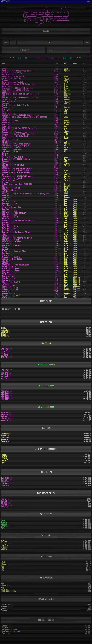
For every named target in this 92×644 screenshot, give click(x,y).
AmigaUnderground (10, 630)
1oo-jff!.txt (60, 211)
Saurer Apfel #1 (9, 294)
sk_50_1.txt (60, 284)
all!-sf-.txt (60, 73)
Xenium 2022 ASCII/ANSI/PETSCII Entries (20, 98)
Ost (3, 96)
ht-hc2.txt (6, 351)
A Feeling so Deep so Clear (14, 251)
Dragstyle (6, 198)
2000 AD (77, 278)
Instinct (6, 199)
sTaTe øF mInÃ (9, 297)
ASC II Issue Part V (11, 282)
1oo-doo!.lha (60, 209)
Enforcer (5, 526)
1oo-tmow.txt (60, 240)
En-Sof (5, 247)
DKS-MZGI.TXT (60, 140)
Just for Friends (10, 211)
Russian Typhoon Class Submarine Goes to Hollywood (25, 194)
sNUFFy (67, 80)
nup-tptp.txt (7, 486)
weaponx (67, 94)
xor (65, 92)
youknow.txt (60, 94)
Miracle (67, 215)
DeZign (4, 541)
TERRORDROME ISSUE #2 (11, 148)
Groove (67, 100)
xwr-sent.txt (60, 82)
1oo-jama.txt (60, 267)
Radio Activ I (8, 292)
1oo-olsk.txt (60, 219)
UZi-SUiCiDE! (8, 628)
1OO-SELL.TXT (60, 230)
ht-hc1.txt (6, 353)
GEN (65, 142)
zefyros (4, 589)
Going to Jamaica (10, 267)
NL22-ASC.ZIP (60, 71)
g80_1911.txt (60, 186)
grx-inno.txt (60, 196)
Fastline (6, 633)
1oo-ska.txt (60, 274)
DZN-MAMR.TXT (60, 78)
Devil (66, 253)
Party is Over (8, 236)
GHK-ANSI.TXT (60, 121)
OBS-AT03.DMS (7, 391)
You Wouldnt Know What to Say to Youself (21, 94)
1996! (4, 138)
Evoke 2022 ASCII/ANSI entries (16, 171)
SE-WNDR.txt (6, 355)
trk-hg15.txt (60, 75)
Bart (66, 126)
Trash (66, 163)
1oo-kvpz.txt (60, 232)
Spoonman (68, 194)
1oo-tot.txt (60, 276)
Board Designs (8, 123)
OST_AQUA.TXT (60, 96)
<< (6, 43)
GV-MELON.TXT (60, 100)
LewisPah (5, 438)
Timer (66, 125)
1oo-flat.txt (60, 234)
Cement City (7, 626)
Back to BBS (7, 219)
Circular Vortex (9, 201)
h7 (65, 146)
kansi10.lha (6, 420)
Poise (66, 78)
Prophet (5, 80)
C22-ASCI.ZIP (60, 176)
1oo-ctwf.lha (60, 259)
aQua (66, 96)
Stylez (4, 524)
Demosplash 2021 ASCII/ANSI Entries (18, 159)
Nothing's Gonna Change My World (17, 238)
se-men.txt (6, 503)
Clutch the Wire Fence (12, 259)
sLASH (4, 457)
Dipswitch (68, 88)
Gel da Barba (8, 261)
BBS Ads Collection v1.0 (13, 165)
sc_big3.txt (60, 280)
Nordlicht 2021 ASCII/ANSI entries (18, 71)
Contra (4, 549)
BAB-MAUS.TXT (60, 161)
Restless (6, 109)
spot (3, 587)
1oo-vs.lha (59, 223)
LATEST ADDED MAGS (46, 386)
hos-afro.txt (7, 482)
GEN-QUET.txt (60, 142)
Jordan (67, 290)
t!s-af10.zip (7, 418)
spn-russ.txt (60, 194)
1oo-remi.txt (60, 255)
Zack (66, 69)
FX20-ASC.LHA (60, 173)
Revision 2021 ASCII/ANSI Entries (17, 88)
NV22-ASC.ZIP (60, 90)
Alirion (67, 184)
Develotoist (6, 441)
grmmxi (67, 196)
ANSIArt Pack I (9, 130)
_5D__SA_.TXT (60, 290)
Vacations (6, 86)
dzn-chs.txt (60, 180)
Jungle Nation (8, 92)
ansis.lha (59, 184)
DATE (85, 64)
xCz (65, 136)
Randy (66, 138)
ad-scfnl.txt (60, 282)
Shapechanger (70, 280)
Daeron (67, 107)
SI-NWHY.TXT (60, 155)
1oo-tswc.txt (60, 215)
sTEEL (66, 288)
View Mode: (22, 50)
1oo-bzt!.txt (60, 272)
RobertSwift (6, 436)
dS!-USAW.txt (7, 478)
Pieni (4, 119)
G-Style (4, 547)
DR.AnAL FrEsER (71, 148)
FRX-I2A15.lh (7, 415)
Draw (66, 86)
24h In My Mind (9, 102)
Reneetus (5, 439)
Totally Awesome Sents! (12, 82)
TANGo (3, 328)
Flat (4, 234)
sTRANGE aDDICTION (10, 290)
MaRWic (5, 455)
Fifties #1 (7, 284)
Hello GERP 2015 (9, 75)
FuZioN (67, 173)
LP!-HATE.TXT (7, 505)
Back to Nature (9, 113)
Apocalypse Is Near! (11, 246)
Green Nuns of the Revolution (15, 265)
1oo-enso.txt (60, 247)
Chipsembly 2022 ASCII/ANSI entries (18, 176)
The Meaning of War (11, 240)
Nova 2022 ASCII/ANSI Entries (15, 90)
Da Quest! (6, 142)
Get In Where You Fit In (13, 157)
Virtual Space (8, 223)
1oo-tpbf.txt (60, 213)
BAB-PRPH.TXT (60, 190)
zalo (4, 461)
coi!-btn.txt (60, 113)
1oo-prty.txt (60, 236)
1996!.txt (59, 138)
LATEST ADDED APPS (46, 407)
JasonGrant (6, 434)
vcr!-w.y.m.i (7, 378)
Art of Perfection (10, 288)
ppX (65, 113)
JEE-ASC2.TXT (60, 136)
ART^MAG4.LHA (7, 395)
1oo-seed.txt (60, 271)
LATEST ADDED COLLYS (46, 365)
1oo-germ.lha (60, 263)
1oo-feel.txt (60, 251)
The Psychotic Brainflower (14, 213)
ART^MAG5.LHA (7, 397)
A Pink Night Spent (11, 269)
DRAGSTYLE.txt (61, 198)
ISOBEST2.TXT (60, 119)
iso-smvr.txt (60, 146)
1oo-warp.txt (60, 249)
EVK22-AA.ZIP (60, 171)
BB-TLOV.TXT (60, 132)
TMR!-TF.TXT (60, 125)
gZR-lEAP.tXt (7, 349)
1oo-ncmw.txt (60, 238)
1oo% (75, 199)
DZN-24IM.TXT (60, 102)
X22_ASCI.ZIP (60, 98)
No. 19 (5, 111)
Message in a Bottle (11, 257)
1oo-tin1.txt (60, 221)
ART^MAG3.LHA (7, 393)
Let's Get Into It (10, 140)
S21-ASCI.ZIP (60, 115)
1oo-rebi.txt (60, 224)
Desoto (4, 522)
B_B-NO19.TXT (60, 111)
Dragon (67, 198)
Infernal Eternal (10, 228)
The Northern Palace (11, 632)
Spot (3, 566)
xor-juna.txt (60, 92)
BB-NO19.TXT (60, 175)
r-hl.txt (5, 507)
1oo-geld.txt (60, 261)
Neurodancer (69, 199)
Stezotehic (69, 84)
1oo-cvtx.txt (60, 201)
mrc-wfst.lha (60, 167)
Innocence (6, 196)
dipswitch (5, 564)
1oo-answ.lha (60, 253)
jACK (4, 463)
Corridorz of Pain (10, 217)
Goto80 (67, 186)
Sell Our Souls (9, 230)
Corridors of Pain (10, 226)
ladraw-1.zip (7, 416)
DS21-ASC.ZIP (60, 159)
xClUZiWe (68, 82)
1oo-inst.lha (60, 199)
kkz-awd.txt (6, 376)
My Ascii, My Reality (11, 78)
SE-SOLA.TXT (60, 153)
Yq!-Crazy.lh (7, 413)
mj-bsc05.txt (60, 77)
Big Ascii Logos (9, 278)
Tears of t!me (8, 276)
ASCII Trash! (8, 163)
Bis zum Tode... (9, 272)
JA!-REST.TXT (60, 109)
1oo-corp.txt (60, 226)
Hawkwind (68, 205)
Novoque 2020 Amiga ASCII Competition (19, 134)
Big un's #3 (7, 280)
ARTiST (67, 64)
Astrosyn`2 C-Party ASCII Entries (17, 169)
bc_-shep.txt (60, 151)
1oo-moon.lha (60, 205)
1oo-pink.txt (60, 269)
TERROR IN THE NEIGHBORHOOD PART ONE (19, 221)
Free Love (6, 126)
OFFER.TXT (59, 69)
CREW (75, 64)
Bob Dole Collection (11, 188)
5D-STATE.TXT (60, 297)
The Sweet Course (10, 215)
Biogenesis (69, 188)
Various (67, 71)
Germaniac (6, 263)
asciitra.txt (60, 286)
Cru (65, 207)
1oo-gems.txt (60, 242)
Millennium (7, 244)
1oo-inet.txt (60, 228)
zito (66, 230)
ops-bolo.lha (60, 105)
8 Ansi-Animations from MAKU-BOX (17, 184)
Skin (3, 520)
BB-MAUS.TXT (60, 103)
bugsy (66, 157)
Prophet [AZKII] (9, 190)
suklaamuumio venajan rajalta (15, 146)
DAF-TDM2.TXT (60, 148)
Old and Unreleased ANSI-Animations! (19, 84)
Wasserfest (7, 167)
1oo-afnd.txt (60, 207)
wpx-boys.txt (7, 372)
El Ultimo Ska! (9, 274)
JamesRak (5, 330)
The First (6, 125)
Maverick (68, 286)
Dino (66, 171)
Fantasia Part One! (11, 121)
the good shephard (10, 151)
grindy (67, 123)
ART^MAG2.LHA (7, 399)
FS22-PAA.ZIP (60, 117)
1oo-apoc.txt (60, 246)
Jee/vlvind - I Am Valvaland (15, 136)
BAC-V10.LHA (60, 165)
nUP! (3, 528)
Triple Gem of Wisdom (11, 242)
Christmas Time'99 (10, 180)
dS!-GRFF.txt (7, 480)
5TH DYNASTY (78, 288)
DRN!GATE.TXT (60, 107)
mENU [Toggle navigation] (89, 2)
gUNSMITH (68, 150)
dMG (2, 568)
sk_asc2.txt (60, 278)
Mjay (66, 77)
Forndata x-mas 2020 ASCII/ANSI (16, 173)
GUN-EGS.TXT (60, 150)
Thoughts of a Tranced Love (14, 132)
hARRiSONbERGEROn (9, 591)
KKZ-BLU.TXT (6, 374)
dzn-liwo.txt (60, 178)
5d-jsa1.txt (60, 294)
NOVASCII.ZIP (60, 134)
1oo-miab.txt (60, 257)
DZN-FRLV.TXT (60, 126)
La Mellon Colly (9, 100)
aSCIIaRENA (6, 1)
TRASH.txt (59, 163)
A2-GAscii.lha (61, 169)
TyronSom (5, 336)
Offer (4, 69)
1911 (4, 186)
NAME (4, 64)
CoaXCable (68, 117)
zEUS (66, 134)
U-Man (66, 121)
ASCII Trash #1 (9, 286)
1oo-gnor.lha (60, 265)
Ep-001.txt (59, 157)
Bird (4, 155)
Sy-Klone (68, 278)
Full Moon (6, 205)
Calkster (68, 130)
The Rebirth (7, 224)
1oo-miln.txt (60, 244)
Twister (67, 102)
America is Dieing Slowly (13, 77)
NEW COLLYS (46, 343)
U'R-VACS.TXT (60, 86)
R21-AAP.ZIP (60, 88)
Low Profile (6, 545)
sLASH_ (5, 459)
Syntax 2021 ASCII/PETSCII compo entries (21, 115)
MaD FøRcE (68, 297)
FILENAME (58, 64)
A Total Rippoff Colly (12, 73)
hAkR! (3, 562)
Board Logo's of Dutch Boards (15, 105)
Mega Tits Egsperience (12, 150)
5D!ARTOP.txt (60, 288)
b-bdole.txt (60, 188)
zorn (66, 109)
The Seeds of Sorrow (11, 271)
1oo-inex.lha (60, 203)
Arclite (4, 543)
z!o (2, 570)
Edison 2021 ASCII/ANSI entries (16, 144)
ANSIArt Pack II (9, 192)
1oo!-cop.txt (60, 217)
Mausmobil (6, 103)
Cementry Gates (9, 107)
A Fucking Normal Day (11, 207)
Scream (5, 182)
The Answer (7, 253)
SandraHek (5, 332)
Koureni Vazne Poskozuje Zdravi (16, 232)
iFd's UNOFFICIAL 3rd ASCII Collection (20, 128)
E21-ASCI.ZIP (60, 144)
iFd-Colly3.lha (61, 128)
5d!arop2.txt (60, 295)
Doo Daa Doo (7, 209)
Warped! (5, 249)
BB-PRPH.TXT (60, 80)
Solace (5, 153)
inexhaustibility (10, 203)
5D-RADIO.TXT (60, 292)
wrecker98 (68, 128)
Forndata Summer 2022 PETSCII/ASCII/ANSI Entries (24, 117)
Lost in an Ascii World (12, 178)
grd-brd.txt (60, 123)
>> (87, 43)
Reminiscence (8, 255)
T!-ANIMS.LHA (60, 84)
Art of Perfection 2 (11, 295)
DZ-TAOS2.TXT (7, 484)
